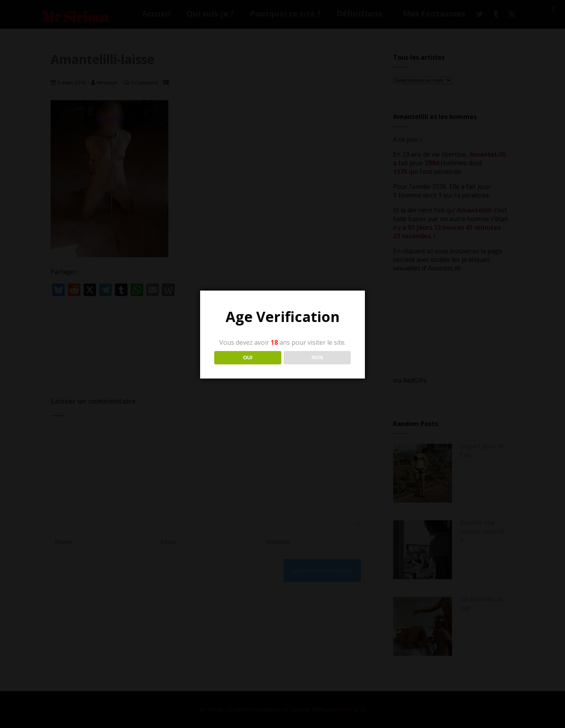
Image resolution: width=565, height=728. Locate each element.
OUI (248, 358)
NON (317, 358)
